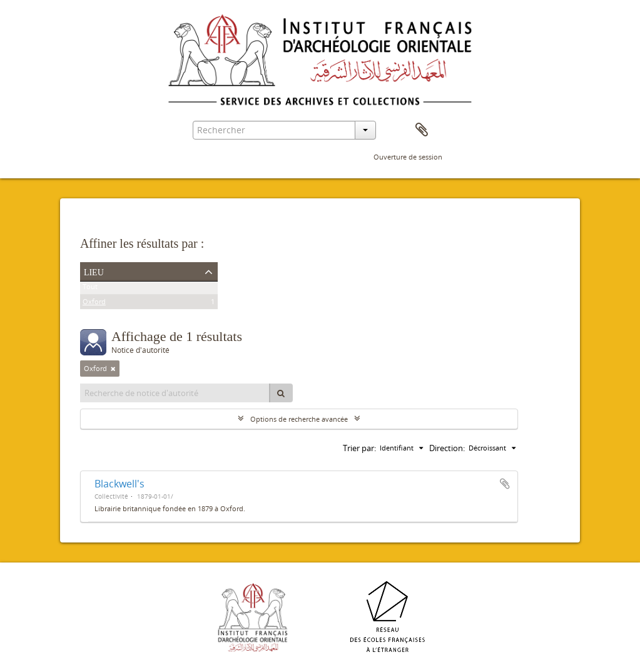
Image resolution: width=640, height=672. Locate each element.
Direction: (447, 448)
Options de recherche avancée (299, 419)
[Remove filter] (113, 369)
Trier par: (359, 448)
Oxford (94, 304)
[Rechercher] (281, 393)
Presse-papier (422, 130)
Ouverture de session (408, 157)
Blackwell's (119, 484)
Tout (90, 289)
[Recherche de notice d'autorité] (175, 393)
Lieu (94, 271)
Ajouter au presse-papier (505, 484)
